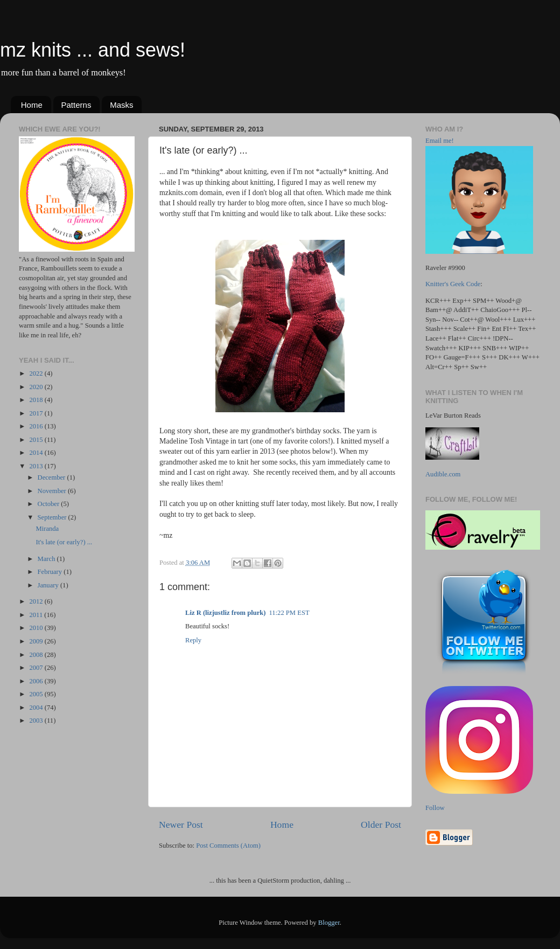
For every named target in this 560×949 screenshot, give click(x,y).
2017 (37, 413)
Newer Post (181, 825)
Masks (121, 105)
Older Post (381, 825)
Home (32, 105)
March (47, 559)
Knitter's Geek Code (453, 284)
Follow (435, 808)
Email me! (440, 141)
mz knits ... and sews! (93, 50)
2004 (37, 708)
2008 (37, 655)
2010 (37, 628)
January (49, 585)
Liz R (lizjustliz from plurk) (225, 613)
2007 (37, 668)
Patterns (76, 105)
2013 (37, 466)
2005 (37, 694)
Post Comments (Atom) (228, 846)
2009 (37, 641)
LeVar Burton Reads (453, 415)
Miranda (47, 529)
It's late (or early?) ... (64, 542)
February (51, 572)
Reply (193, 640)
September (53, 517)
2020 (37, 387)
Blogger (329, 923)
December (52, 477)
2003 (37, 721)
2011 (37, 615)
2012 (37, 601)
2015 (37, 440)
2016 (37, 426)
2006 (37, 681)
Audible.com (443, 474)
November (53, 491)
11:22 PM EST (289, 613)
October (50, 504)
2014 (37, 453)
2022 (37, 373)
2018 (37, 400)
